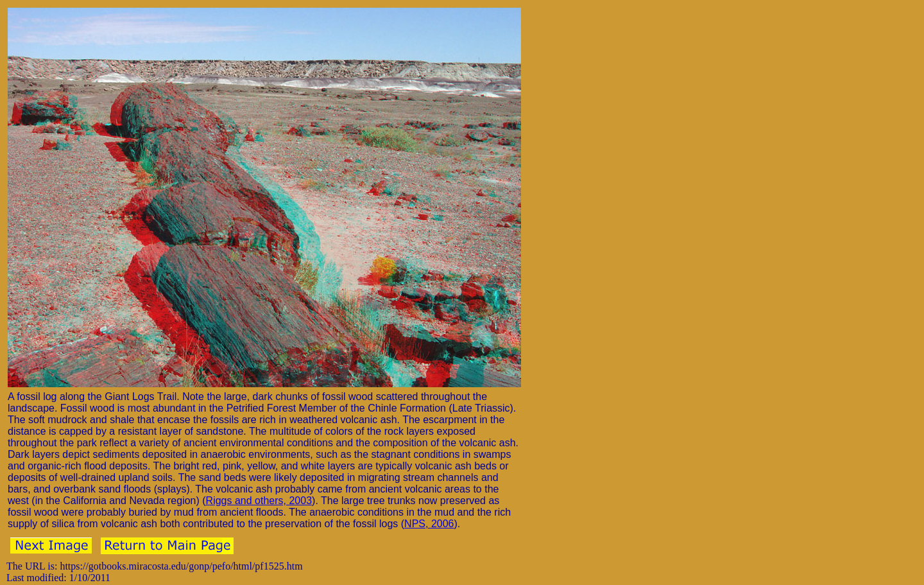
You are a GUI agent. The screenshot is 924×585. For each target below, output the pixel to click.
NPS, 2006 (429, 524)
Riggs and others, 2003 (259, 501)
